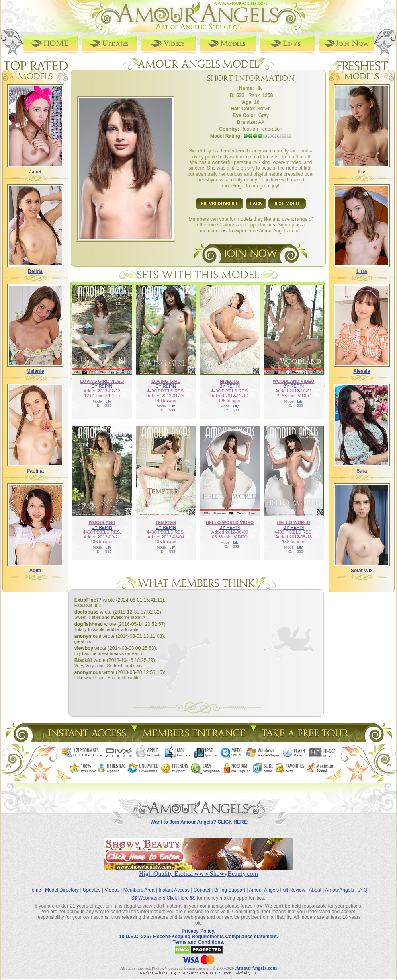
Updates (92, 890)
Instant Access (174, 890)
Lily (108, 401)
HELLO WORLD (294, 522)
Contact (202, 890)
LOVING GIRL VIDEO (102, 381)
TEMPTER (166, 522)
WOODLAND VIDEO (294, 381)
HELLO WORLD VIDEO (230, 522)
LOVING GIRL (166, 381)
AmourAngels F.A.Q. (347, 890)
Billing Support (230, 890)
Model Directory (62, 890)
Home (35, 890)
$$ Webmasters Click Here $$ (163, 898)
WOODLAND (102, 522)
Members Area (139, 890)
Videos (112, 890)
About (315, 890)
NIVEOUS (230, 381)
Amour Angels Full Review (277, 890)
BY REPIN (102, 386)
